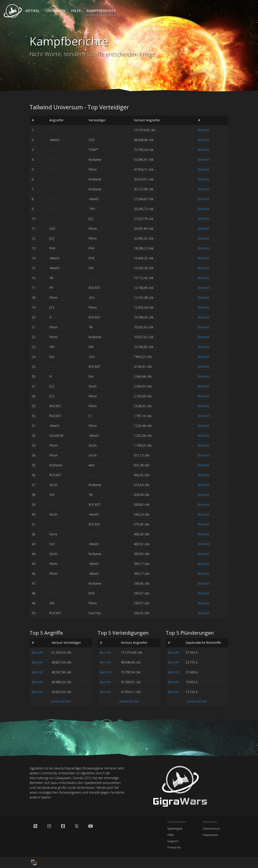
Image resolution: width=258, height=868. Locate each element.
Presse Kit (174, 847)
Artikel (33, 11)
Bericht (204, 130)
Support (173, 841)
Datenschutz (211, 829)
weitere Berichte (61, 701)
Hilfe (76, 11)
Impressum (210, 835)
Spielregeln (175, 829)
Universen (55, 11)
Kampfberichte (101, 11)
